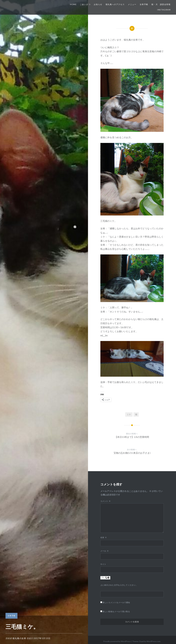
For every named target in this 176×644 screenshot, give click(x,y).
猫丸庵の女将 (19, 638)
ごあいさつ (85, 4)
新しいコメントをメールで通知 (116, 602)
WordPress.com (153, 641)
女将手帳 (144, 4)
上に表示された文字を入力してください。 (119, 585)
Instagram (164, 10)
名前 (104, 537)
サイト (103, 564)
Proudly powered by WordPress (117, 641)
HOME (73, 4)
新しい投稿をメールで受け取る (116, 611)
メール (105, 551)
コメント (106, 501)
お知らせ (98, 4)
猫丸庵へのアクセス (115, 4)
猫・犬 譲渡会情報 (161, 4)
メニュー (132, 4)
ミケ (129, 414)
